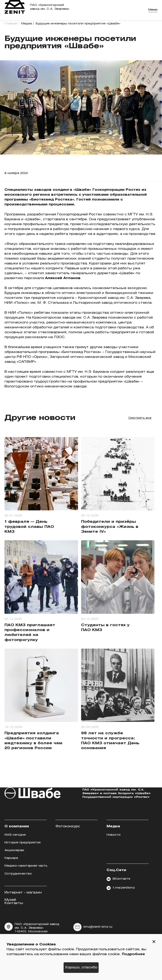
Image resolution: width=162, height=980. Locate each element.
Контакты (14, 903)
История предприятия (23, 843)
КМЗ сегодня (15, 835)
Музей (10, 900)
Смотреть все (140, 418)
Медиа (26, 24)
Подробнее (133, 954)
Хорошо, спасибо (81, 967)
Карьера (11, 858)
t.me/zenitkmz (121, 888)
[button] (154, 942)
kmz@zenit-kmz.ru (93, 927)
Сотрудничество (18, 874)
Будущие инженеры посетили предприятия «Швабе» (78, 24)
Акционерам (14, 850)
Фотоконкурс (68, 826)
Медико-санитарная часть (26, 866)
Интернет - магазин (23, 893)
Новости (114, 835)
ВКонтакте (118, 879)
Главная (11, 24)
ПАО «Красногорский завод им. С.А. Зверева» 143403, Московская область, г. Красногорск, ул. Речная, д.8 (32, 932)
